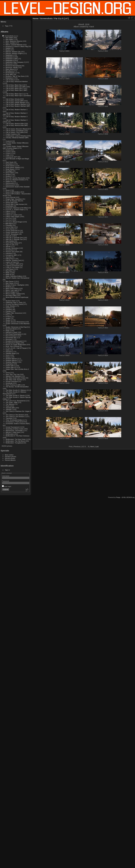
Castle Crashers (11, 134)
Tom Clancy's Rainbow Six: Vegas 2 (18, 411)
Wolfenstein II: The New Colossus (17, 436)
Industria (9, 253)
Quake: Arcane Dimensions (15, 322)
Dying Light (10, 202)
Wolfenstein (10, 434)
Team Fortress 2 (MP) (13, 385)
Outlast (8, 308)
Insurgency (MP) (11, 255)
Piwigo (118, 497)
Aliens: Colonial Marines (14, 45)
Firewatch (9, 225)
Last (97, 447)
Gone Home (10, 229)
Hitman (8, 246)
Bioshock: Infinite (12, 67)
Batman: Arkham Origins (14, 53)
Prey (7, 315)
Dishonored (10, 183)
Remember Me (11, 338)
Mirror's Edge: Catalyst (14, 294)
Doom (8, 190)
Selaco (8, 357)
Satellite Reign (11, 353)
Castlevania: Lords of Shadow (16, 136)
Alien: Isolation (11, 43)
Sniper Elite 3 (10, 366)
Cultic (7, 155)
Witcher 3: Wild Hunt (13, 432)
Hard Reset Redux (12, 243)
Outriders (9, 309)
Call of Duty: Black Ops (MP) (16, 87)
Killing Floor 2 (10, 259)
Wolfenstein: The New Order (16, 439)
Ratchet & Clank (11, 332)
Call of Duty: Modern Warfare (16, 104)
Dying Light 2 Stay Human (15, 204)
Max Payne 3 (10, 283)
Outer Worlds (10, 306)
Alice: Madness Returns (14, 41)
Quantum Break (11, 329)
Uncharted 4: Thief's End (14, 422)
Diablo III (9, 181)
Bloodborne (10, 71)
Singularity (9, 364)
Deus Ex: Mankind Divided (15, 180)
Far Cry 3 (9, 220)
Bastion (8, 50)
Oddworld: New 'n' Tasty (14, 302)
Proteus (8, 316)
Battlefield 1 (10, 55)
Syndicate (9, 383)
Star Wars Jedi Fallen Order (15, 378)
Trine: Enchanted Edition (14, 420)
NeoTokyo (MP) (11, 295)
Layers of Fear (11, 262)
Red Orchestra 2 (11, 336)
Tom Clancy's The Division (15, 415)
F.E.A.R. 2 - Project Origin (15, 209)
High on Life (10, 245)
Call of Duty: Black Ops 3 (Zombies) (18, 95)
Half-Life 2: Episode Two (14, 239)
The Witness (10, 404)
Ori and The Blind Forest (14, 304)
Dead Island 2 (10, 166)
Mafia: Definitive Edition (14, 276)
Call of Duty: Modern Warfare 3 (16, 117)
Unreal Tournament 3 (13, 427)
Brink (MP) (9, 74)
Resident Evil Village (13, 343)
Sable (8, 350)
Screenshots (9, 36)
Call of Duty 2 (10, 80)
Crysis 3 (8, 153)
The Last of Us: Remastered (15, 401)
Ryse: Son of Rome (12, 346)
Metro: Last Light (11, 290)
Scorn (8, 355)
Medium (8, 287)
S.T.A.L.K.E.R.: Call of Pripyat (16, 348)
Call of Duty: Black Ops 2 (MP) (16, 90)
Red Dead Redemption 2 (14, 334)
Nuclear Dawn (11, 301)
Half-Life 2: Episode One (14, 238)
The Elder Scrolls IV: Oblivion (16, 390)
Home (36, 18)
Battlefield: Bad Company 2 (15, 62)
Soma (8, 373)
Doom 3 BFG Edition (13, 192)
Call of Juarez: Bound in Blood (16, 129)
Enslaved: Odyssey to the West (17, 208)
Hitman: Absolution (12, 248)
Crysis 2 (8, 152)
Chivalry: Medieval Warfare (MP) (17, 138)
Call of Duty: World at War (15, 124)
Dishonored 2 (10, 185)
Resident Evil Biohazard (14, 341)
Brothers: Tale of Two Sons (15, 76)
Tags (7, 26)
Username (6, 476)
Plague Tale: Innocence (14, 313)
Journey (8, 257)
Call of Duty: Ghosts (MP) (15, 101)
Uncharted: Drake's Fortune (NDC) (18, 423)
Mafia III (8, 274)
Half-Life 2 (9, 236)
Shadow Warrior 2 (12, 360)
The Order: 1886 (11, 402)
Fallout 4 (9, 213)
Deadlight (9, 171)
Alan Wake (9, 38)
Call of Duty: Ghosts (13, 99)
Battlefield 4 (10, 60)
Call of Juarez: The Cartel (15, 132)
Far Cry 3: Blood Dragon (14, 222)
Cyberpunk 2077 (11, 157)
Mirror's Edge (10, 292)
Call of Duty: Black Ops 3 (14, 94)
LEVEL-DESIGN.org (128, 497)
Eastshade (9, 206)
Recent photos (10, 458)
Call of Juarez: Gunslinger (15, 131)
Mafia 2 (8, 273)
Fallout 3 (9, 211)
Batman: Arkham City (13, 52)
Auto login (7, 486)
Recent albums (10, 460)
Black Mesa (10, 69)
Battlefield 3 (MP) (12, 59)
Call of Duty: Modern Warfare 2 (16, 109)
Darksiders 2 (10, 164)
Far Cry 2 (9, 218)
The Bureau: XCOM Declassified (17, 387)
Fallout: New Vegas (12, 216)
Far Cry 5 (9, 224)
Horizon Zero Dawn (12, 252)
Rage (7, 331)
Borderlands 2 (10, 73)
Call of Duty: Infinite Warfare (15, 102)
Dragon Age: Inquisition (14, 199)
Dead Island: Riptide (13, 167)
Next (92, 447)
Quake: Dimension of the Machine (17, 323)
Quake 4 (9, 320)
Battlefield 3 (10, 57)
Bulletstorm (10, 78)
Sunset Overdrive (12, 381)
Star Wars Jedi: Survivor (14, 380)
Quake (8, 318)
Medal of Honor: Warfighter (15, 285)
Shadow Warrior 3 (12, 362)
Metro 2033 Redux (12, 288)
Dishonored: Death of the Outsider (18, 187)
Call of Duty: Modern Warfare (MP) (18, 106)
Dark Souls (9, 162)
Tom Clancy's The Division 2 (15, 416)
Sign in (7, 470)
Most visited (9, 455)
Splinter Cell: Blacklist (13, 376)
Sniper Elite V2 (11, 367)
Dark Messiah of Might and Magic (17, 159)
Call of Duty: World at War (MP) (17, 125)
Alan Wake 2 (10, 39)
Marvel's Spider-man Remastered (17, 278)
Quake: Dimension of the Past (16, 327)
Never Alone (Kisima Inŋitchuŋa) (17, 297)
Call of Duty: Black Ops (14, 85)
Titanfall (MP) (10, 408)
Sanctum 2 (9, 352)
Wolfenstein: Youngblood (14, 443)
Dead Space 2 (11, 169)
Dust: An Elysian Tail (13, 201)
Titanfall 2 (9, 409)
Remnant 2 (9, 339)
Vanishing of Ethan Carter (15, 429)
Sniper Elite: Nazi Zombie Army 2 (17, 369)
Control (8, 141)
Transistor (9, 418)
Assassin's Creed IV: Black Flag (17, 46)
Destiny (8, 174)
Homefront (9, 250)
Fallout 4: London (12, 215)
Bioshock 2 (9, 64)
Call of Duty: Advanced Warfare (17, 81)
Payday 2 (9, 311)
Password (6, 481)
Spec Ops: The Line (13, 374)
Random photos (11, 457)
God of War (10, 227)
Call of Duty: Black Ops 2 (14, 88)
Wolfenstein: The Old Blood (15, 441)
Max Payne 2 (10, 281)
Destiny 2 (9, 176)
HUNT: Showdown (12, 234)
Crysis (8, 150)
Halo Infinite (10, 241)
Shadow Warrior (11, 359)
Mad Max (9, 271)
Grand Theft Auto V (12, 232)
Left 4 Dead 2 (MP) (12, 264)
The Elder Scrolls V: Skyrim (15, 395)
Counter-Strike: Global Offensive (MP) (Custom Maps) (16, 147)
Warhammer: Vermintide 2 (15, 430)
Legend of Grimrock (12, 266)
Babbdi (8, 48)
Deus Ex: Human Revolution (16, 178)
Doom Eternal (10, 197)
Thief (7, 406)
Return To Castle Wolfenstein (16, 345)
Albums (4, 32)
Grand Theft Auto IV (13, 231)
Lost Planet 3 (10, 269)
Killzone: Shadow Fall (13, 260)
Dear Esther (10, 173)
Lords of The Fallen (12, 267)
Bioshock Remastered (13, 66)
